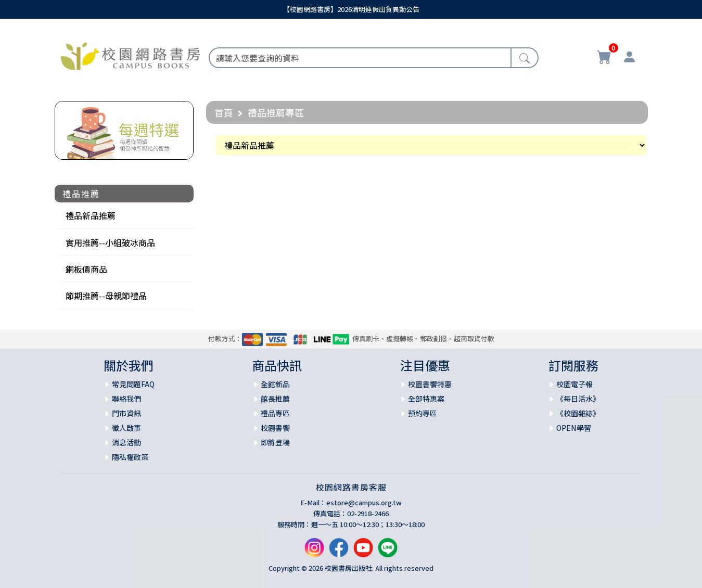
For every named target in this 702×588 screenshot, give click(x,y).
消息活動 (126, 442)
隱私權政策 (130, 457)
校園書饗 (275, 428)
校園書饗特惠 (430, 384)
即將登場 (275, 442)
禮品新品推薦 (91, 215)
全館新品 (275, 384)
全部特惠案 (426, 399)
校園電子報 (575, 384)
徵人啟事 (126, 428)
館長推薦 (275, 399)
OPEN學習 (574, 428)
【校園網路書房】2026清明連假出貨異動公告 (351, 9)
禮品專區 (275, 413)
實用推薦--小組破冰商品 (110, 242)
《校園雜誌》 (578, 413)
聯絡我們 (126, 399)
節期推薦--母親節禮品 (106, 296)
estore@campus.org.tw (364, 502)
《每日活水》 (578, 399)
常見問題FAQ (133, 384)
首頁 (224, 112)
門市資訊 (126, 413)
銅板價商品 (86, 269)
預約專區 (423, 413)
